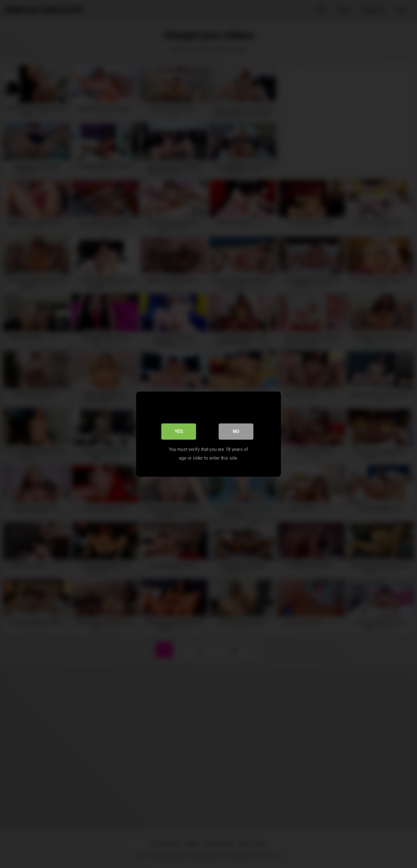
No (236, 431)
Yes (179, 431)
